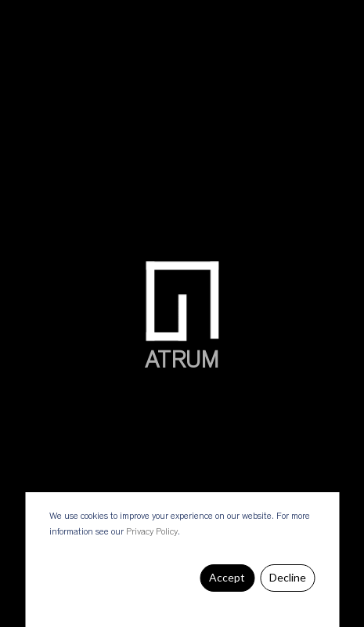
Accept (227, 577)
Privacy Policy (152, 532)
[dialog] (182, 560)
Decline (288, 577)
